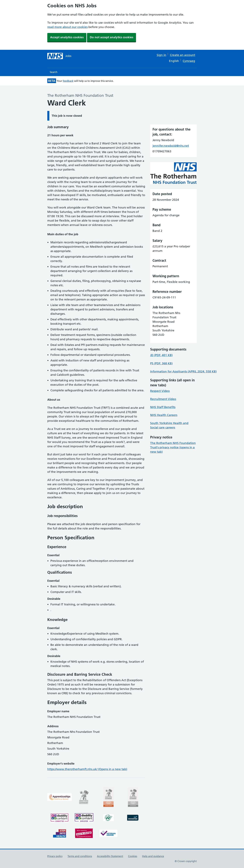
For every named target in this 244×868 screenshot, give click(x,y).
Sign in (161, 55)
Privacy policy (55, 856)
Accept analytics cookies (67, 37)
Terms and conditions (80, 856)
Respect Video (160, 391)
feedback (68, 81)
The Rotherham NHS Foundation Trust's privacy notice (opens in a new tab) (173, 447)
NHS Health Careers (164, 415)
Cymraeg (189, 61)
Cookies (133, 856)
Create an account (183, 55)
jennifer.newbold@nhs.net (171, 146)
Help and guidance (153, 856)
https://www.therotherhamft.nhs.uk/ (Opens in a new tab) (87, 769)
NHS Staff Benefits (163, 407)
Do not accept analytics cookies (111, 37)
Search (54, 72)
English (174, 61)
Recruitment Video (163, 399)
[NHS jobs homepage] (59, 56)
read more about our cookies (67, 27)
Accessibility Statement (110, 856)
